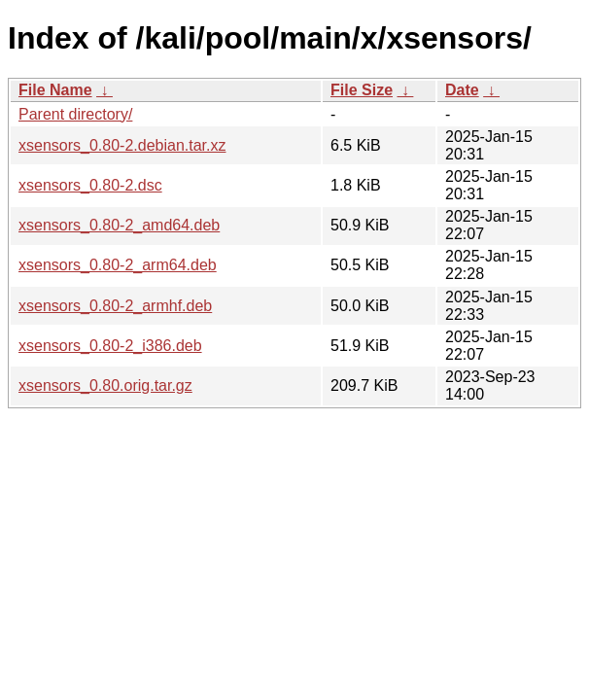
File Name (55, 90)
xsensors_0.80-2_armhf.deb (115, 306)
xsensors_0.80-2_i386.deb (110, 346)
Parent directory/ (75, 114)
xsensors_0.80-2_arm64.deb (118, 265)
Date (462, 90)
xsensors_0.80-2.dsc (90, 185)
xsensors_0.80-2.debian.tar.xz (122, 145)
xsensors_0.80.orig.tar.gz (105, 385)
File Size (362, 90)
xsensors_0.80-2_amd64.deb (119, 225)
